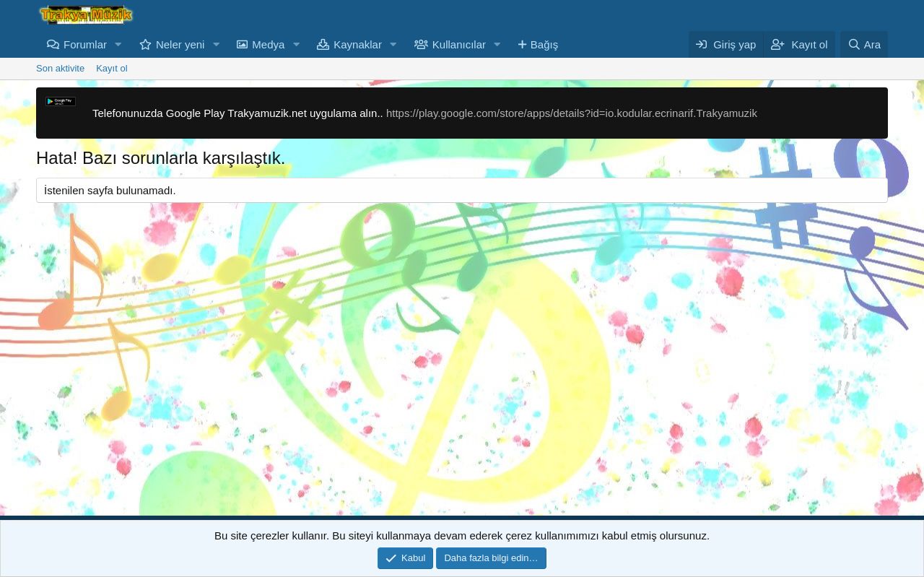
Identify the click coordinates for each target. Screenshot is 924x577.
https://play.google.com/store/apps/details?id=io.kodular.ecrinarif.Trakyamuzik (572, 113)
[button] (118, 44)
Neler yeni (180, 44)
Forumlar (85, 44)
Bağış (544, 44)
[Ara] (864, 44)
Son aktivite (60, 68)
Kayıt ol (112, 68)
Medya (268, 44)
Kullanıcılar (459, 44)
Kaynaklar (358, 44)
